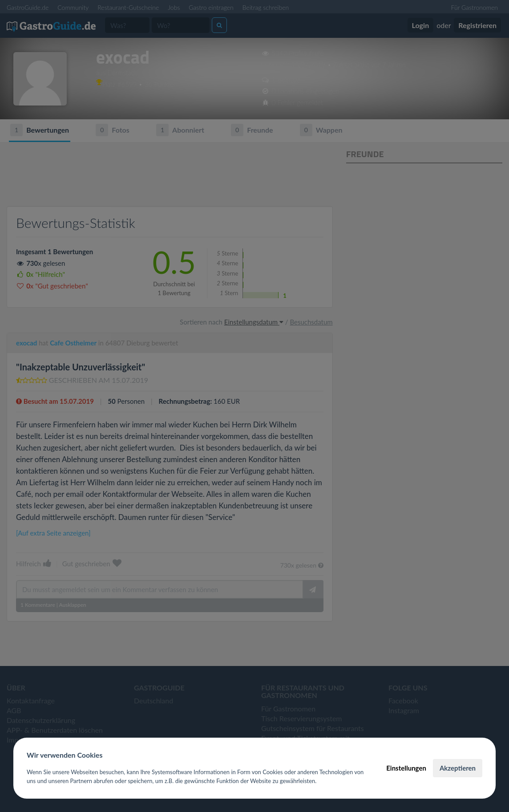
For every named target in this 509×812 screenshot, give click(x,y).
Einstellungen (406, 768)
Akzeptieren (458, 768)
